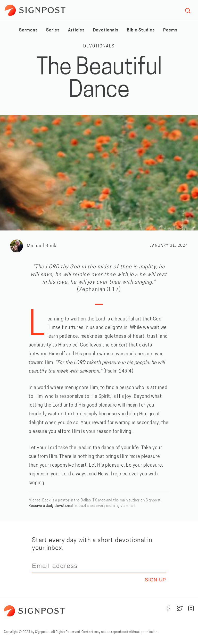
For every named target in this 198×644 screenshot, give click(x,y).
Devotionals (106, 30)
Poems (170, 30)
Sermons (28, 30)
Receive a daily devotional (51, 506)
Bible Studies (141, 30)
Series (53, 30)
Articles (76, 30)
